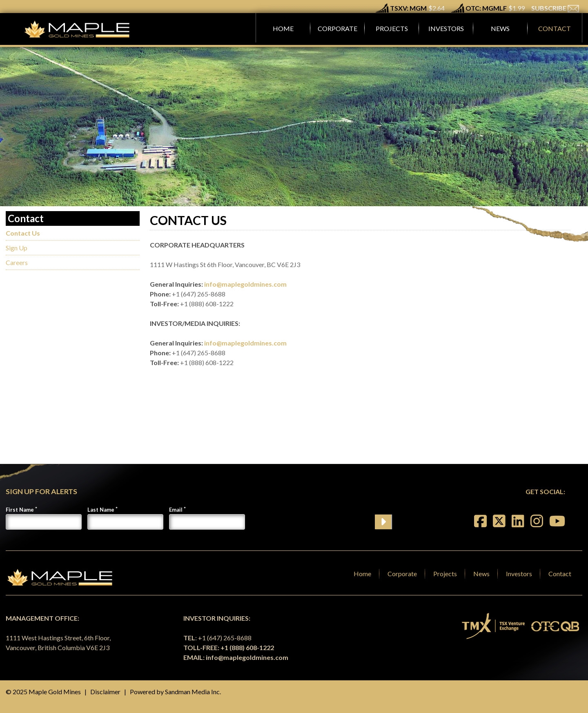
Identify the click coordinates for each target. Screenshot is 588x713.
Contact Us (23, 233)
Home (362, 574)
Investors (519, 574)
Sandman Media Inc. (193, 692)
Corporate (402, 574)
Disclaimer (105, 692)
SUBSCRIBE (555, 8)
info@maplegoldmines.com (245, 284)
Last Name (101, 510)
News (481, 574)
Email (176, 510)
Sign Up (17, 248)
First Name (20, 510)
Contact (560, 574)
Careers (17, 262)
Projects (445, 574)
